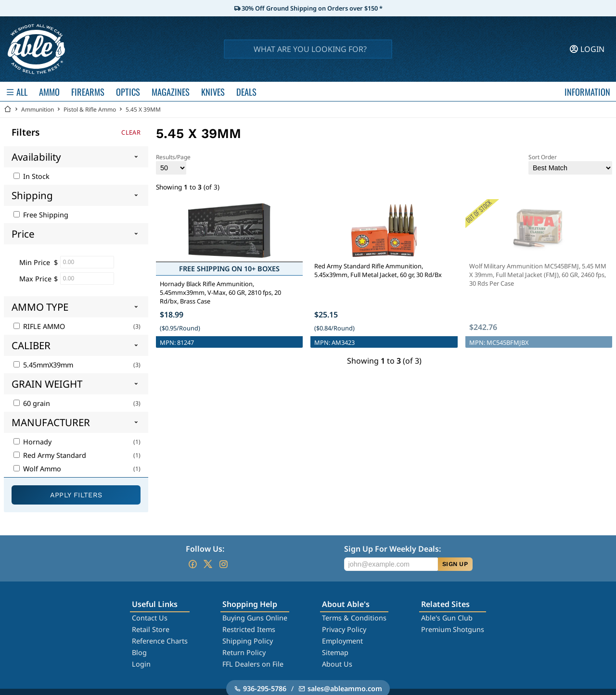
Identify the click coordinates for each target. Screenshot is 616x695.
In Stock (32, 176)
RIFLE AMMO (39, 326)
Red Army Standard (50, 455)
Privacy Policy (344, 629)
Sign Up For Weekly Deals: (392, 549)
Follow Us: (205, 549)
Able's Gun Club (447, 618)
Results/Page (173, 164)
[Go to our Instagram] (223, 564)
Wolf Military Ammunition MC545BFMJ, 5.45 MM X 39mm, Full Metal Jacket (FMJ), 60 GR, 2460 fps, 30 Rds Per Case (538, 275)
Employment (342, 641)
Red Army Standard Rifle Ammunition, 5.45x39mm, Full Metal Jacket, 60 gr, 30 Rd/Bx (378, 270)
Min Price (35, 262)
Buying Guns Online (255, 618)
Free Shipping (41, 215)
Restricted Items (249, 629)
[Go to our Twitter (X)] (208, 564)
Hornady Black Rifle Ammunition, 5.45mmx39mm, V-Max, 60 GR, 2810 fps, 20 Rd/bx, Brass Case (220, 292)
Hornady (32, 442)
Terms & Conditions (354, 618)
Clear (131, 132)
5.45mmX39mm (43, 365)
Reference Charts (160, 641)
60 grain (32, 403)
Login (141, 664)
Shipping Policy (248, 641)
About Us (337, 664)
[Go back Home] (8, 109)
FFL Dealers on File (253, 664)
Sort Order (570, 164)
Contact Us (150, 618)
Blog (139, 652)
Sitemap (335, 652)
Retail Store (151, 629)
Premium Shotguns (453, 629)
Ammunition (38, 109)
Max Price (35, 279)
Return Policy (244, 652)
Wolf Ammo (37, 469)
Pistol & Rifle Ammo (90, 109)
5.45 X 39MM (143, 109)
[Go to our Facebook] (192, 564)
